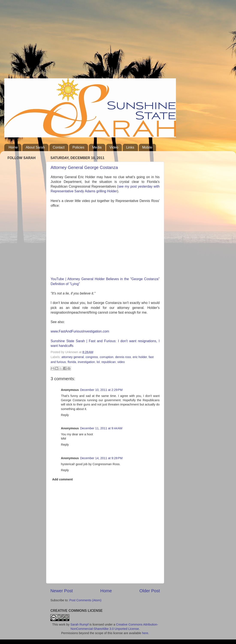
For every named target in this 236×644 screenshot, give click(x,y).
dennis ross (123, 357)
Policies (78, 147)
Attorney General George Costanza (84, 167)
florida (72, 362)
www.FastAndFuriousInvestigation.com (80, 331)
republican (109, 362)
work (62, 624)
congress (92, 357)
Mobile (147, 147)
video (121, 362)
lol (98, 362)
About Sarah (35, 147)
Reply (65, 415)
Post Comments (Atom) (85, 600)
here (145, 633)
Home (13, 147)
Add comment (62, 479)
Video (114, 147)
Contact (59, 147)
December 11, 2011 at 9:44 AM (101, 428)
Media (97, 147)
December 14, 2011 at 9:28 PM (101, 458)
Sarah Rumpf (79, 624)
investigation (86, 362)
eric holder (140, 357)
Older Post (150, 591)
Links (130, 147)
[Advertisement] (81, 41)
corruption (107, 357)
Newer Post (62, 591)
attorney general (73, 357)
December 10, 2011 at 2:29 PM (101, 390)
